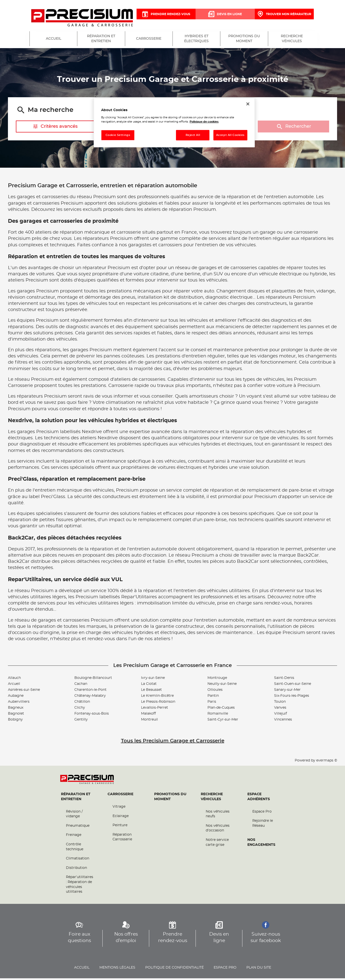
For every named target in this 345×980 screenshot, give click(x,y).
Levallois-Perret (155, 709)
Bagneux (16, 709)
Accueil (82, 969)
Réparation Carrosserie (122, 839)
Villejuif (281, 715)
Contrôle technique (75, 849)
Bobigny (15, 721)
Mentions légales (117, 969)
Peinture (120, 827)
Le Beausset (151, 692)
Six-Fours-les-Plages (292, 697)
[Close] (248, 104)
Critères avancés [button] (55, 128)
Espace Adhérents (259, 798)
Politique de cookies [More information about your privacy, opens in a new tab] (204, 122)
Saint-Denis (284, 680)
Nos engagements (261, 844)
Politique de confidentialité (174, 969)
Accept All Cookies (230, 135)
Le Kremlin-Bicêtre (157, 697)
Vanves (280, 709)
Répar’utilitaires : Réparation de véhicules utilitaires (80, 886)
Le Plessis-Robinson (158, 703)
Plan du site (259, 969)
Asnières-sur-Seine (24, 692)
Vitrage (119, 808)
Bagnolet (16, 715)
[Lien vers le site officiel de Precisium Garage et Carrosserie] (82, 18)
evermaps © (327, 762)
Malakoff (148, 715)
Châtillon (82, 703)
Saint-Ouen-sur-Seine (293, 686)
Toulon (280, 703)
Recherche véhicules (212, 798)
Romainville (218, 715)
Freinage (74, 837)
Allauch (14, 680)
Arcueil (14, 686)
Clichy (80, 709)
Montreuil (149, 721)
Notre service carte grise (217, 844)
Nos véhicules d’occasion (218, 830)
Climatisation (78, 860)
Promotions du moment (170, 798)
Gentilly (81, 721)
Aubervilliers (19, 703)
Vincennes (283, 721)
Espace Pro (262, 813)
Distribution (76, 870)
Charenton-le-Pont (90, 692)
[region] (174, 123)
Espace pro (225, 969)
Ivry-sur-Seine (153, 680)
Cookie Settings (118, 135)
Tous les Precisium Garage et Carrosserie (173, 743)
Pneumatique (78, 827)
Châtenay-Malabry (90, 697)
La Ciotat (149, 686)
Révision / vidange (74, 816)
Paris (212, 703)
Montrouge (217, 680)
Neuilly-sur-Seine (222, 686)
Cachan (81, 686)
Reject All (193, 135)
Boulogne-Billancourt (93, 680)
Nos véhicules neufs (218, 816)
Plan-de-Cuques (221, 709)
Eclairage (121, 818)
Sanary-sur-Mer (287, 692)
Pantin (213, 697)
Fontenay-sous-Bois (92, 715)
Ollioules (215, 692)
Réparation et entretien (76, 798)
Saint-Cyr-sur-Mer (223, 721)
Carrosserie (120, 796)
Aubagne (16, 697)
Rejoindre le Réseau (263, 825)
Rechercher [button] (293, 128)
